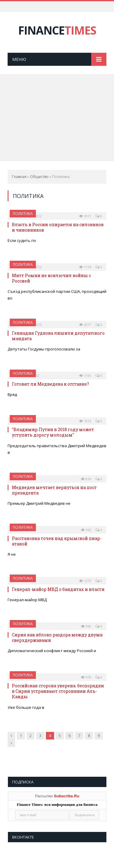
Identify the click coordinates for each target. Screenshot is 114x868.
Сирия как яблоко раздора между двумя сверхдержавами (57, 637)
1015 (85, 421)
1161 (85, 375)
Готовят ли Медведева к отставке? (50, 384)
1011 (85, 216)
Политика (23, 214)
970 (86, 677)
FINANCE (57, 30)
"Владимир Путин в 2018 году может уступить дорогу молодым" (53, 432)
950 (86, 626)
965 (86, 530)
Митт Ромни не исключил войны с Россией (51, 278)
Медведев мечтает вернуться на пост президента (54, 490)
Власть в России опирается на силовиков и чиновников (58, 227)
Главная (19, 177)
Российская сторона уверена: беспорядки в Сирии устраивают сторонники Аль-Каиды (58, 691)
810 (86, 479)
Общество (39, 177)
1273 (85, 581)
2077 (85, 325)
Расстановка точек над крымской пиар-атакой (57, 541)
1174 (85, 267)
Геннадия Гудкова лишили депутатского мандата (58, 336)
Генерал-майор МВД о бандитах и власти (58, 589)
